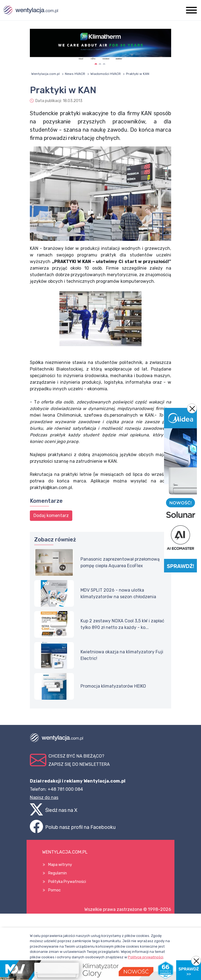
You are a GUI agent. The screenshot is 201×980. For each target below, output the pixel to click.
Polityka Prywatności (67, 882)
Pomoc (54, 890)
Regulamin (58, 873)
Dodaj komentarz (51, 516)
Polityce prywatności (146, 957)
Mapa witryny (60, 865)
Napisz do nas (44, 797)
